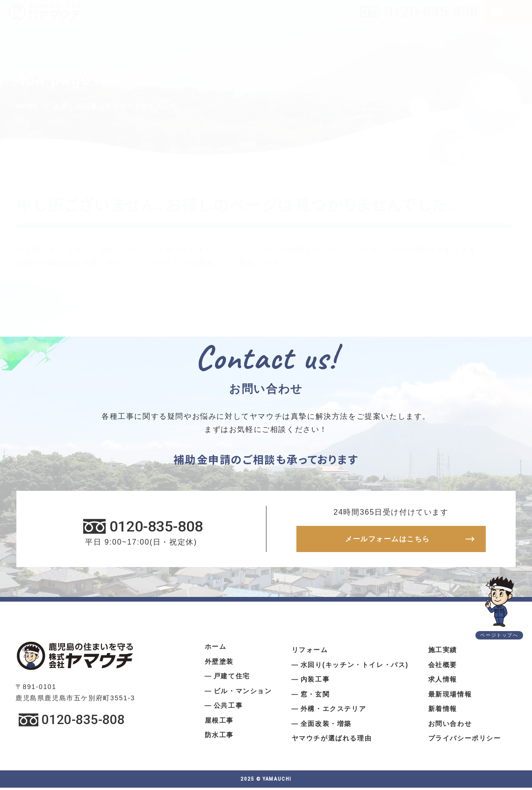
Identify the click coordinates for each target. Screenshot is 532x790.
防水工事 (219, 737)
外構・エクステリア (333, 711)
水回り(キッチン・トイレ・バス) (355, 667)
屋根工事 (219, 723)
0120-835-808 (431, 12)
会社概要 (443, 667)
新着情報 (443, 711)
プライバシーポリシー (465, 740)
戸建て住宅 (232, 678)
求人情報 (443, 682)
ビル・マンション (243, 693)
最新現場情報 (450, 697)
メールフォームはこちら (388, 540)
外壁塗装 (219, 664)
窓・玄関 (315, 697)
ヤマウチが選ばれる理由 (332, 740)
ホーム (216, 649)
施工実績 (443, 652)
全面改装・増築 (326, 726)
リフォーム (310, 652)
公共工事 (228, 708)
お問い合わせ (450, 726)
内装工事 (315, 682)
